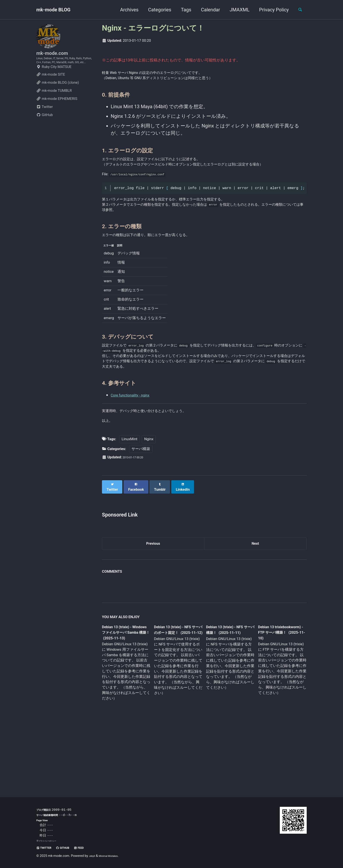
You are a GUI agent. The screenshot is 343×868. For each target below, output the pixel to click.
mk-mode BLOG (53, 10)
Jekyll (93, 856)
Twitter (45, 122)
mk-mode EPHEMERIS (57, 114)
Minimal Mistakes (114, 856)
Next (255, 601)
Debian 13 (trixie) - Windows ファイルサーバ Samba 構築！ (125, 693)
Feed (91, 848)
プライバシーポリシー (51, 841)
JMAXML (236, 10)
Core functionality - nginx (137, 447)
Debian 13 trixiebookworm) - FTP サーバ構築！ (278, 692)
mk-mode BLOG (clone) (58, 97)
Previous (153, 601)
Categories (156, 10)
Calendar (207, 10)
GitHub (45, 130)
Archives (125, 10)
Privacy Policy (270, 10)
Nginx (149, 498)
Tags (182, 10)
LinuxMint (129, 498)
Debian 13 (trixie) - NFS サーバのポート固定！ (177, 693)
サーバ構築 (141, 508)
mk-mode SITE (51, 89)
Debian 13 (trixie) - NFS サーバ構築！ (226, 689)
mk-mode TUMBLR (54, 105)
